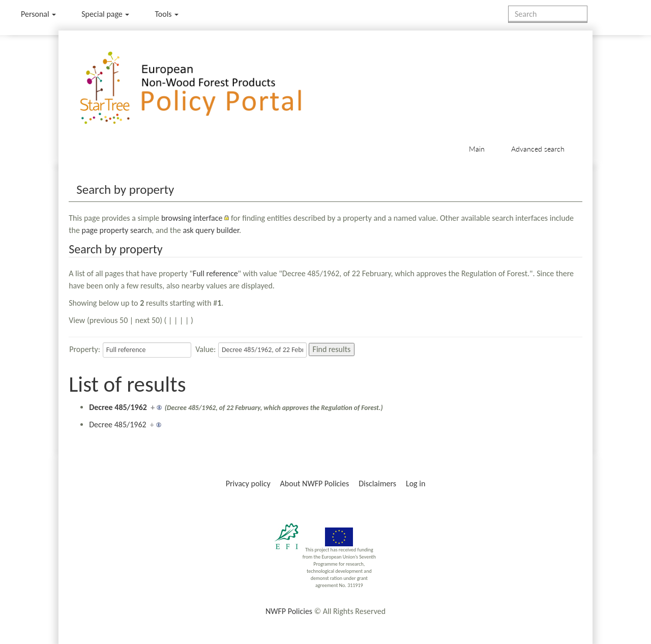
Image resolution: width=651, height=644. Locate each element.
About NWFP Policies (315, 484)
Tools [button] (167, 14)
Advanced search (538, 149)
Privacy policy (248, 484)
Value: (205, 349)
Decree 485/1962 (118, 407)
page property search (117, 230)
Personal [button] (38, 14)
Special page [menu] (105, 14)
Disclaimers (377, 484)
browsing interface (192, 218)
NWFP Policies (289, 611)
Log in (416, 484)
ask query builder (211, 230)
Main (477, 149)
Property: (85, 349)
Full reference (215, 273)
